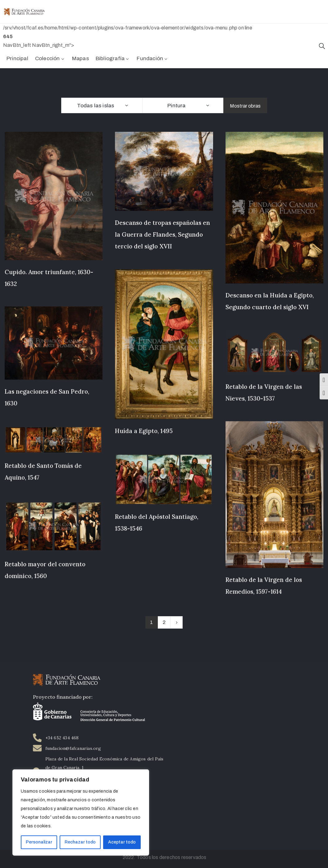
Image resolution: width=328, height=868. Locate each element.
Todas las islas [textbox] (96, 106)
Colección (50, 58)
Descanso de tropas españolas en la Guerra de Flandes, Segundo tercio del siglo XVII (162, 234)
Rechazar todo (80, 842)
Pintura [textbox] (176, 106)
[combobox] (102, 105)
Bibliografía (113, 58)
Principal (17, 58)
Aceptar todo (122, 842)
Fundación (153, 58)
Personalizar (39, 842)
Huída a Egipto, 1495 (144, 431)
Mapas (80, 58)
